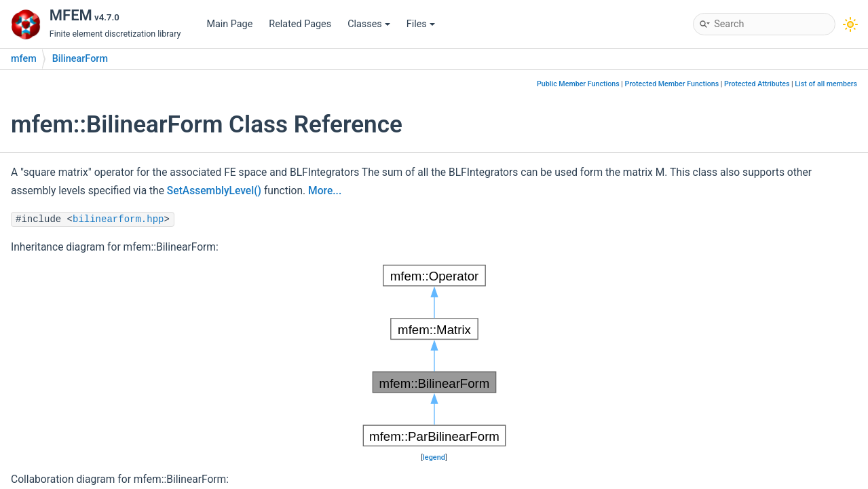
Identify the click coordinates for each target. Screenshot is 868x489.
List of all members (826, 84)
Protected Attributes (757, 84)
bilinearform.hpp (118, 219)
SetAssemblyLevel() (214, 191)
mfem (24, 59)
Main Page (229, 24)
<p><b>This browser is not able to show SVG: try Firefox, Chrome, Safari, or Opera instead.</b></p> (434, 356)
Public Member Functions (578, 84)
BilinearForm (80, 59)
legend (434, 457)
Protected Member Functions (672, 84)
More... (325, 191)
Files (421, 24)
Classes (369, 24)
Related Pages (300, 24)
